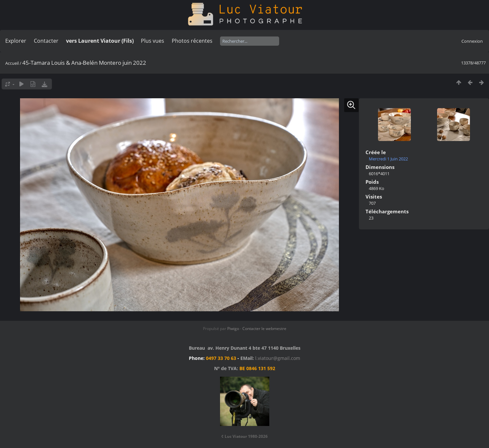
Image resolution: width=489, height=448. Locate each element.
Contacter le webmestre (264, 329)
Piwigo (233, 329)
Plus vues (153, 41)
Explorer (16, 41)
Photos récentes (192, 41)
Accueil (12, 63)
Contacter (46, 41)
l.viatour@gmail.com (278, 358)
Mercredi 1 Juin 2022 (388, 159)
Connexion (472, 41)
